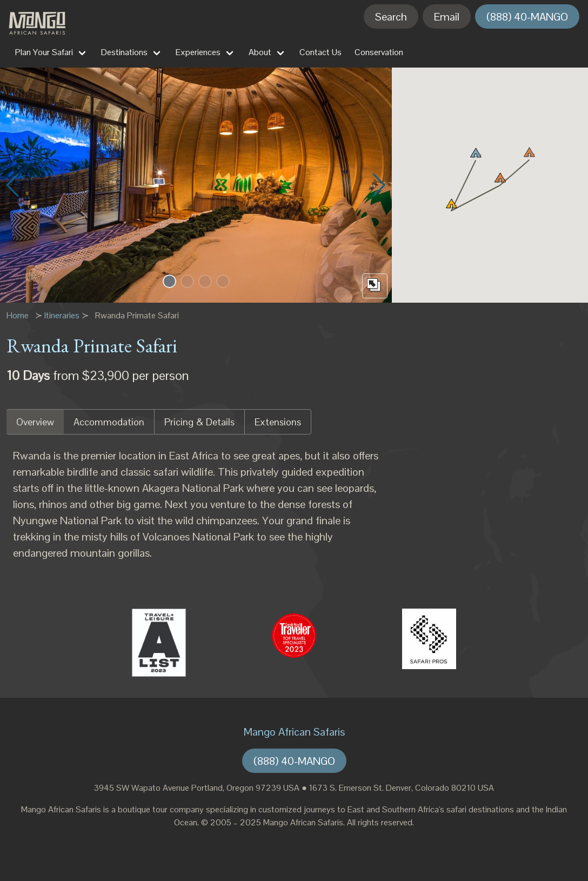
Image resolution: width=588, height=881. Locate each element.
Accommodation (109, 422)
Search (391, 17)
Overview (35, 422)
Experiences (198, 52)
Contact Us (320, 52)
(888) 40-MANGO (527, 17)
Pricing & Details (199, 422)
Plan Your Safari (44, 52)
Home (18, 315)
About (260, 52)
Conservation (379, 52)
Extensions (278, 422)
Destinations (124, 52)
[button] (169, 281)
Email (447, 17)
